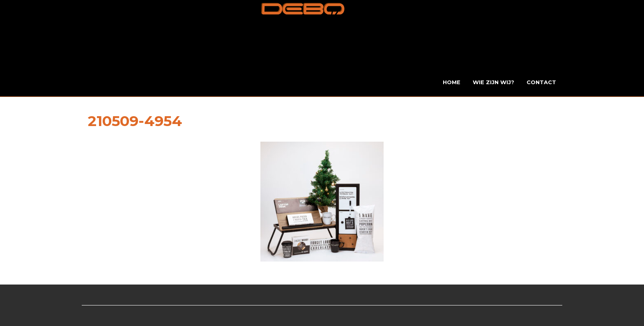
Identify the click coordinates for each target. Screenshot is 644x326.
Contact (541, 82)
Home (452, 82)
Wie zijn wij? (493, 82)
